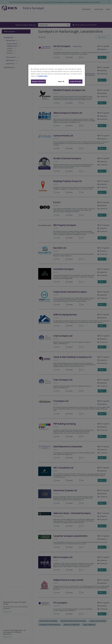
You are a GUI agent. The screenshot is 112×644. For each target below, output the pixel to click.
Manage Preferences (38, 81)
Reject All (61, 81)
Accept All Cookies (76, 81)
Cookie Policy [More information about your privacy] (43, 76)
